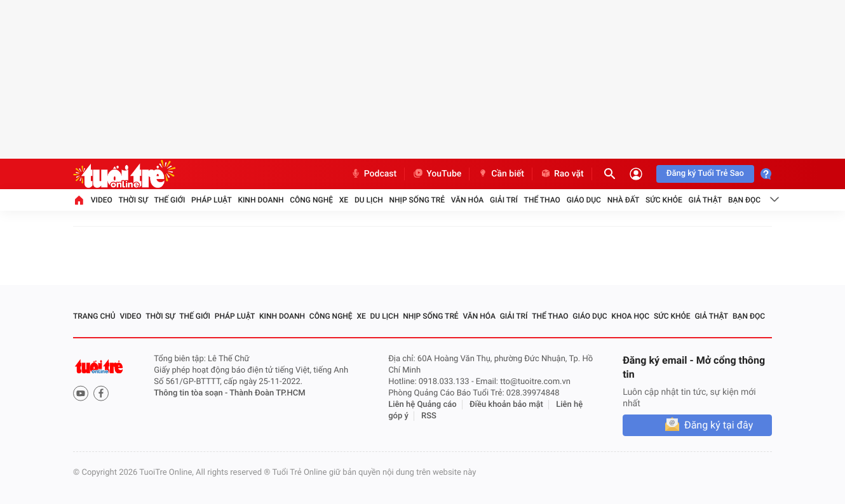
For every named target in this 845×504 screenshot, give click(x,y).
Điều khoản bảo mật (506, 405)
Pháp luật (212, 200)
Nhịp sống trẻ (417, 200)
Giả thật (705, 200)
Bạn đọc (744, 200)
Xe (344, 200)
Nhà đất (624, 200)
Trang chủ (94, 316)
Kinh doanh (260, 200)
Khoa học (630, 316)
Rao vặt (562, 174)
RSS (429, 416)
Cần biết (501, 174)
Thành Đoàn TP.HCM (267, 393)
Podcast (374, 174)
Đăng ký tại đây (719, 425)
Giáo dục (584, 200)
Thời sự (133, 200)
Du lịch (369, 200)
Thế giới (170, 200)
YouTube (437, 174)
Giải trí (504, 200)
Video (102, 200)
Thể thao (542, 200)
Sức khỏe (664, 200)
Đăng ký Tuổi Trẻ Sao (705, 174)
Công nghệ (311, 200)
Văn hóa (468, 200)
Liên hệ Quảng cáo (422, 405)
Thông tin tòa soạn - (192, 393)
